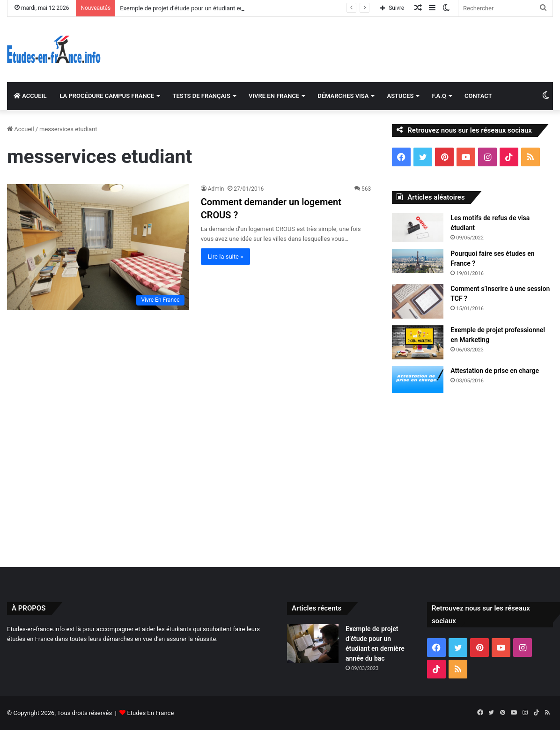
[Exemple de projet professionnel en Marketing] (418, 343)
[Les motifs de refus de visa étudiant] (418, 228)
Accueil (21, 129)
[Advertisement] (280, 478)
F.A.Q (439, 96)
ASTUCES (400, 96)
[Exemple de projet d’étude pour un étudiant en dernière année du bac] (313, 644)
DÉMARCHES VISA (343, 96)
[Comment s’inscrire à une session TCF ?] (418, 301)
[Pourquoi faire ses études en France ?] (418, 261)
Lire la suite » (226, 257)
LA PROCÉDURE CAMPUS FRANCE (107, 96)
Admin (216, 189)
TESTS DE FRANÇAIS (201, 96)
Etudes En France (150, 713)
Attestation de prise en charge (495, 371)
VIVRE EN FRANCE (274, 96)
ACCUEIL (30, 96)
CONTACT (478, 96)
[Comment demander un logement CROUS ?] (98, 247)
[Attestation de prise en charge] (418, 380)
